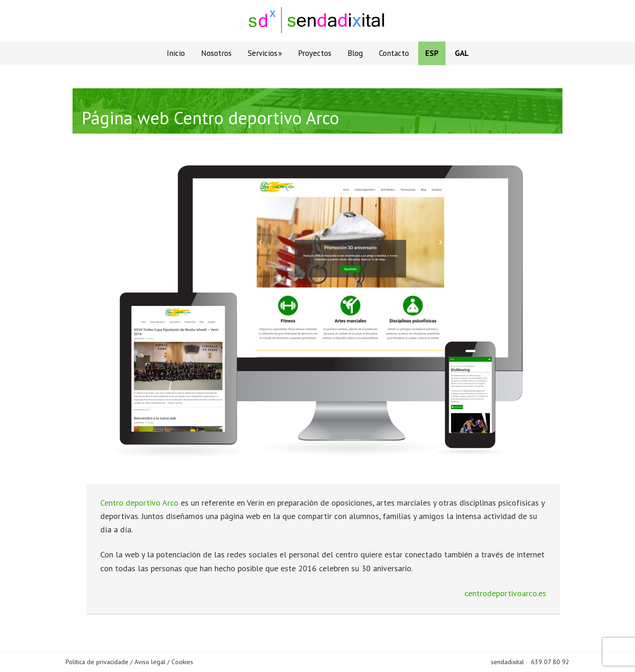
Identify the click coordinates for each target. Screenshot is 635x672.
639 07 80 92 (550, 662)
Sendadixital (317, 21)
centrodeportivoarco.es (505, 593)
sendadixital (507, 662)
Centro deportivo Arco (139, 503)
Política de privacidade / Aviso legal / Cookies (129, 662)
